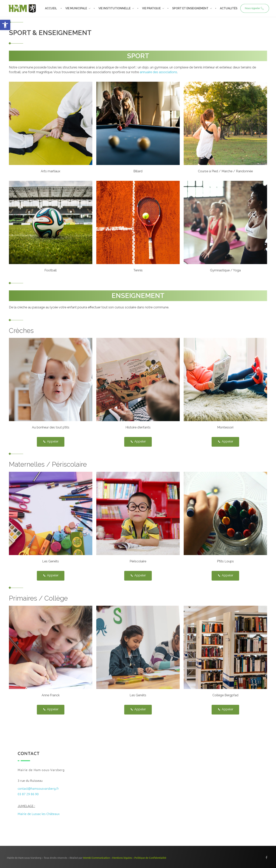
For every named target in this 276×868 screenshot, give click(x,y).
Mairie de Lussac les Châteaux (39, 814)
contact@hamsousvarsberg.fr (38, 788)
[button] (5, 25)
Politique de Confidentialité (150, 858)
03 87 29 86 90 (28, 794)
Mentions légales (122, 858)
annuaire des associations (158, 72)
